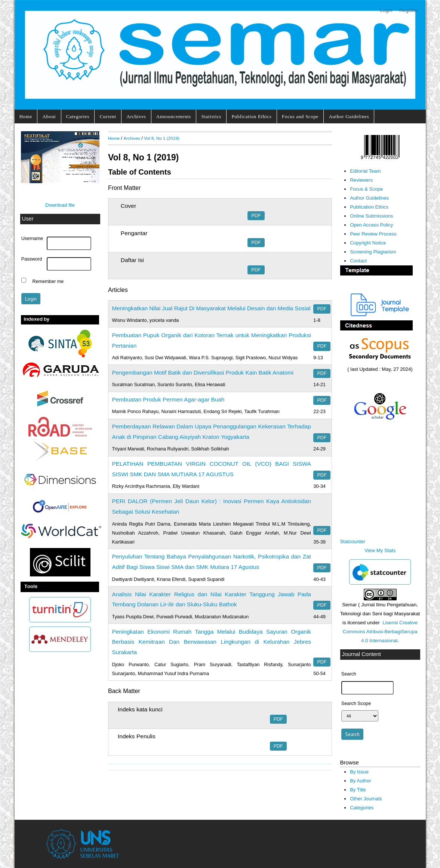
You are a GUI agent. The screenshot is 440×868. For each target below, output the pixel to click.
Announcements (174, 116)
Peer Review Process (373, 234)
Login (386, 10)
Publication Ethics (251, 116)
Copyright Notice (368, 243)
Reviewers (361, 180)
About (49, 116)
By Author (361, 781)
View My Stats (380, 550)
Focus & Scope (366, 189)
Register (409, 10)
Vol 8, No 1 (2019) (162, 138)
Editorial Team (365, 171)
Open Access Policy (371, 225)
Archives (136, 116)
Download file (60, 205)
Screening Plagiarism (373, 252)
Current (108, 116)
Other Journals (366, 799)
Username (32, 238)
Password (32, 259)
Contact (358, 261)
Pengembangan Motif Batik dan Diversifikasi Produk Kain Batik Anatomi (203, 373)
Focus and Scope (300, 116)
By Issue (359, 772)
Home (26, 116)
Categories (78, 116)
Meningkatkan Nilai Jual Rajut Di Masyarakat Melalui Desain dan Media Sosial (211, 308)
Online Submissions (371, 216)
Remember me (48, 281)
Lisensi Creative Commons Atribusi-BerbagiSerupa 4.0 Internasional (380, 632)
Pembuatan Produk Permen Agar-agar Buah (168, 399)
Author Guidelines (349, 116)
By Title (358, 790)
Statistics (211, 116)
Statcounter (353, 541)
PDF (256, 216)
